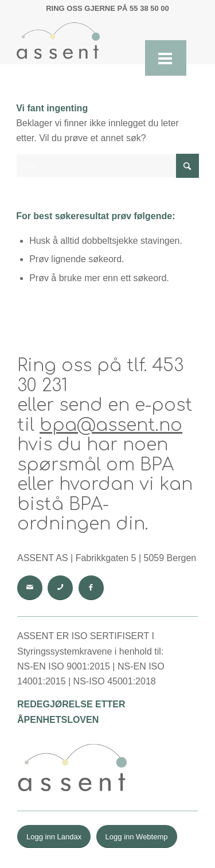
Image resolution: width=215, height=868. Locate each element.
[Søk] (107, 166)
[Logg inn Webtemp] (137, 836)
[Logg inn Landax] (54, 836)
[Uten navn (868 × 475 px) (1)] (89, 41)
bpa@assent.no (111, 425)
